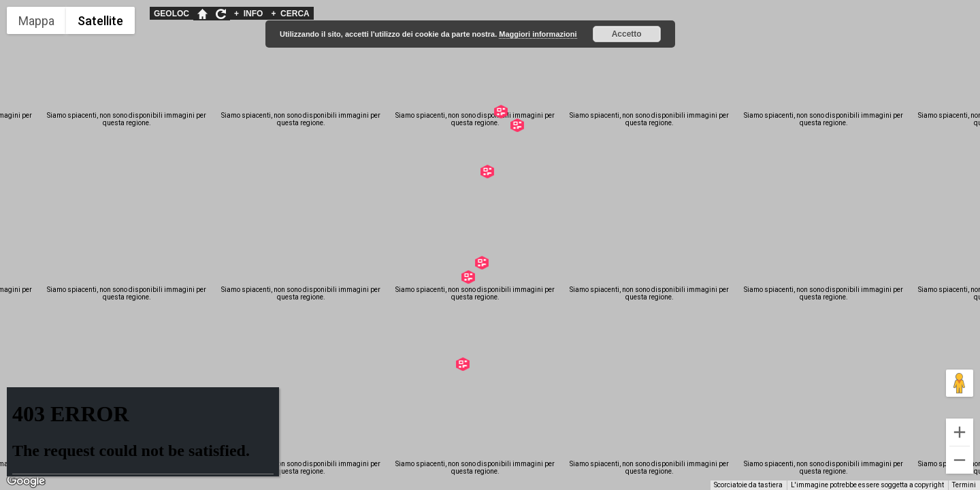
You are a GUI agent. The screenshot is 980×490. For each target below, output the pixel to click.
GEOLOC (171, 14)
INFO (248, 14)
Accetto (627, 34)
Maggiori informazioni (538, 34)
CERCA (290, 14)
